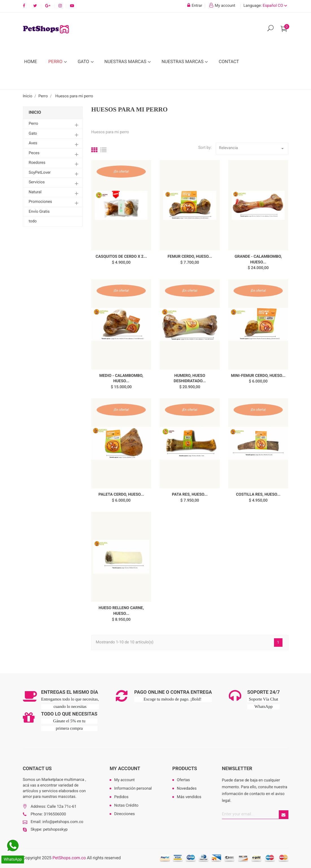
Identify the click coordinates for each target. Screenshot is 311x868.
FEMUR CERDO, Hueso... (190, 257)
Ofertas (183, 780)
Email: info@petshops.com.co (57, 822)
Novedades (187, 788)
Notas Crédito (126, 805)
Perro (56, 62)
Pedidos (121, 797)
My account (125, 769)
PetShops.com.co (69, 858)
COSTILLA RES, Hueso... (258, 495)
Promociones (41, 202)
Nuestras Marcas (126, 62)
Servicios (37, 182)
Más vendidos (189, 797)
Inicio (35, 112)
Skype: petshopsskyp (49, 830)
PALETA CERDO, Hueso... (121, 495)
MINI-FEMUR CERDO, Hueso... (258, 376)
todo (33, 221)
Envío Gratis (39, 212)
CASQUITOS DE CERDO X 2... (121, 257)
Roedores (37, 163)
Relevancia (252, 149)
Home (31, 62)
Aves (33, 143)
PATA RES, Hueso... (190, 495)
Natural (35, 192)
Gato (84, 62)
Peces (34, 153)
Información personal (133, 788)
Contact (229, 62)
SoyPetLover (40, 173)
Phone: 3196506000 (48, 814)
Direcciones (124, 814)
